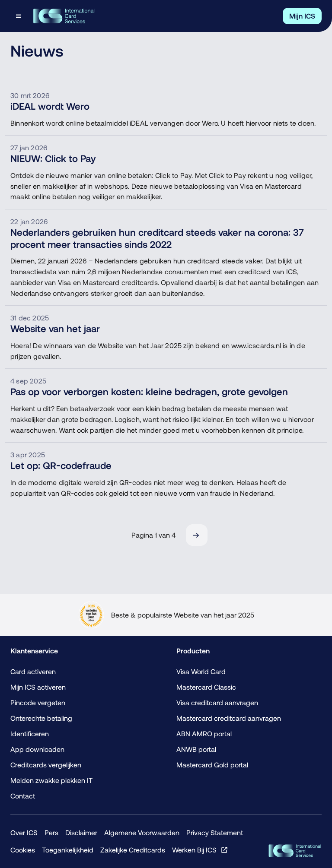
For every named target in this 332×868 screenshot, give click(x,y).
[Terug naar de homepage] (64, 16)
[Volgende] (197, 535)
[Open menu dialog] (19, 16)
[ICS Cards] (295, 851)
